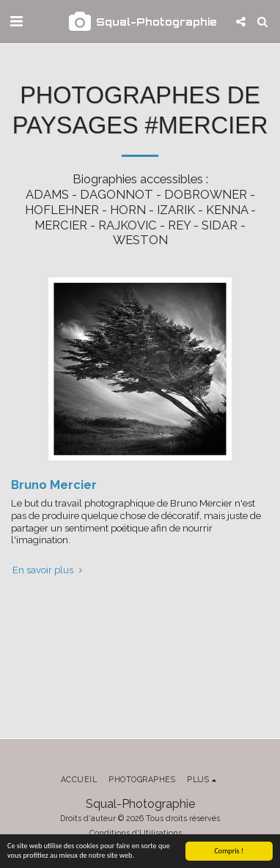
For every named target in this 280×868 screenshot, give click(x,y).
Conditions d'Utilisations (136, 833)
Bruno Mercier (54, 485)
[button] (16, 21)
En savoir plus (49, 570)
